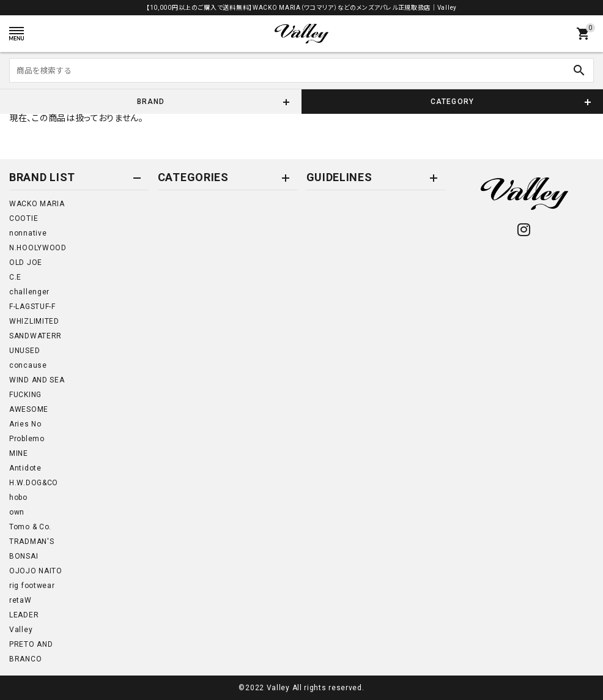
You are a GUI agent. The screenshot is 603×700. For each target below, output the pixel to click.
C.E (15, 277)
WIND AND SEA (37, 380)
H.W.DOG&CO (34, 483)
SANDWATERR (35, 336)
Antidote (25, 468)
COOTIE (24, 218)
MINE (19, 453)
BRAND (151, 102)
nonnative (28, 233)
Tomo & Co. (30, 527)
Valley (21, 630)
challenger (29, 292)
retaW (20, 600)
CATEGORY (453, 102)
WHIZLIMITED (34, 321)
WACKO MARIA (37, 204)
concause (28, 365)
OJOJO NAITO (36, 571)
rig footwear (32, 586)
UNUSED (24, 351)
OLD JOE (26, 262)
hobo (18, 497)
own (17, 512)
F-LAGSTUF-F (32, 307)
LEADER (24, 615)
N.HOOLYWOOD (38, 248)
